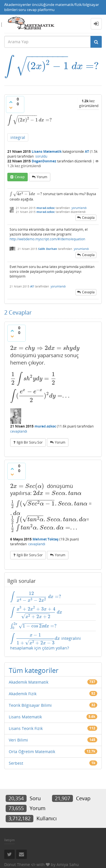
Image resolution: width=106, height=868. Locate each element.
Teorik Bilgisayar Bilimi (30, 705)
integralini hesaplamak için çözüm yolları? (46, 642)
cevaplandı (19, 431)
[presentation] (52, 66)
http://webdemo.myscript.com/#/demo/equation (47, 239)
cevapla (88, 218)
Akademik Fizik (23, 694)
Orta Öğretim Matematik (32, 752)
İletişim (9, 840)
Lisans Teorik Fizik (26, 728)
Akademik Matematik (29, 682)
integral (18, 137)
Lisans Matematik (47, 151)
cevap (20, 177)
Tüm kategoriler (34, 670)
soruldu (41, 156)
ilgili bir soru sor (30, 442)
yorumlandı (79, 208)
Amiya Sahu (68, 864)
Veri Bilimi (18, 740)
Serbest (16, 763)
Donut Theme (17, 864)
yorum (42, 177)
